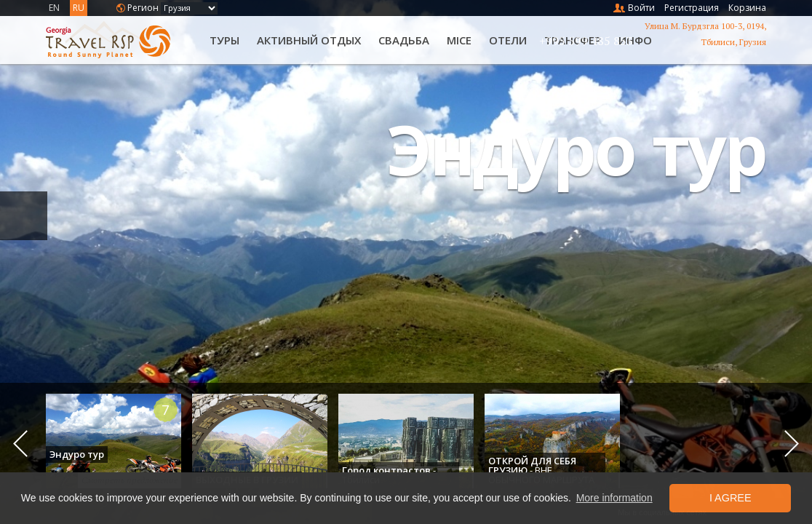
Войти (641, 8)
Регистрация (692, 8)
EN (54, 8)
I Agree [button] (731, 498)
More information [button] (614, 498)
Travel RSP (120, 40)
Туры (224, 40)
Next (792, 444)
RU (79, 8)
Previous (20, 444)
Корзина (747, 8)
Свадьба (404, 40)
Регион (143, 8)
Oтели (508, 40)
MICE (459, 40)
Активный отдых (309, 40)
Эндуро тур (577, 148)
